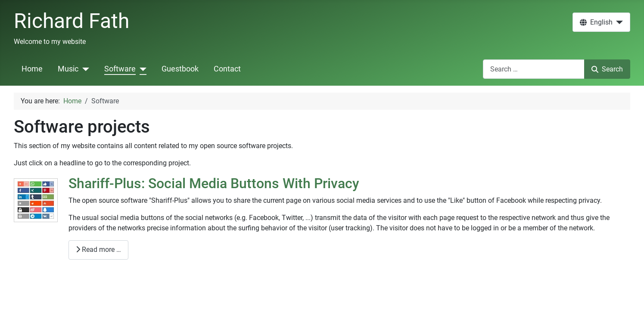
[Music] (84, 69)
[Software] (141, 69)
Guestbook (180, 69)
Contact (227, 69)
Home (32, 69)
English (596, 22)
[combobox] (534, 69)
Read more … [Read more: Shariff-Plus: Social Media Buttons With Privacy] (98, 250)
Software (120, 69)
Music (68, 69)
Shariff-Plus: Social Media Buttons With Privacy (214, 183)
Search (607, 69)
